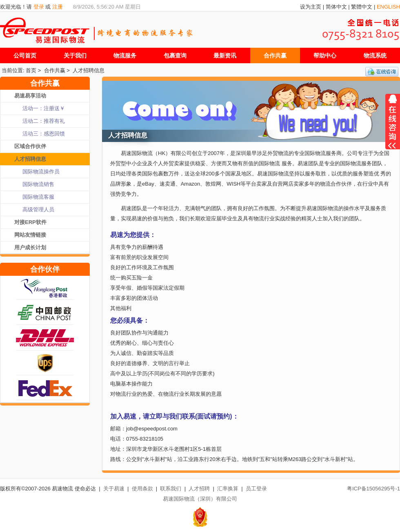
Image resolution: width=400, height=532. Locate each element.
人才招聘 (199, 489)
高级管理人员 (38, 209)
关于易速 (114, 489)
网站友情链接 (30, 235)
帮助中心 (325, 55)
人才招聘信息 (89, 70)
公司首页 (25, 55)
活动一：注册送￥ (44, 108)
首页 (31, 70)
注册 (58, 7)
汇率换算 (228, 489)
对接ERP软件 (30, 222)
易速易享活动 (30, 96)
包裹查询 (175, 55)
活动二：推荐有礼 (44, 121)
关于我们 (75, 55)
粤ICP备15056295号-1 (373, 489)
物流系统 (375, 55)
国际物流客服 (38, 197)
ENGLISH (388, 7)
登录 (39, 7)
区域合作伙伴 (30, 146)
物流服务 (125, 55)
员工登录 (256, 489)
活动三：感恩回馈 (44, 134)
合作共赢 (275, 55)
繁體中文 (362, 7)
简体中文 (336, 7)
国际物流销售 (38, 184)
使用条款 (142, 489)
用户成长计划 (30, 247)
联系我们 (171, 489)
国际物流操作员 (41, 172)
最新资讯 (225, 55)
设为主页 (311, 7)
